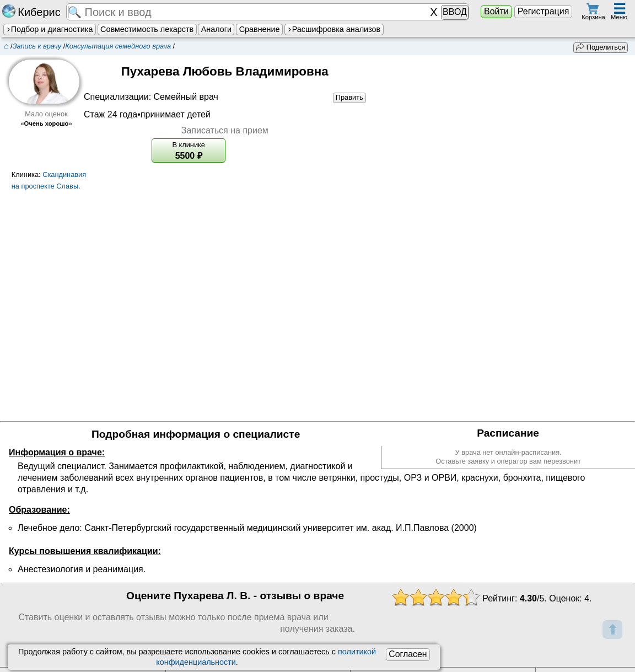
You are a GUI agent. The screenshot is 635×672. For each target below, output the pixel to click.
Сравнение (260, 29)
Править (349, 97)
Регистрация (543, 11)
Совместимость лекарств (147, 29)
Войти (496, 11)
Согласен (408, 654)
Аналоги (216, 29)
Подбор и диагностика (49, 29)
